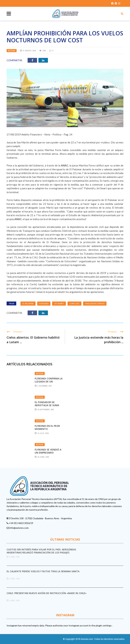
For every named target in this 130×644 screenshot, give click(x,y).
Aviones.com (87, 639)
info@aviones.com (19, 528)
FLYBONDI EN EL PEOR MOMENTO (47, 427)
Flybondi (44, 303)
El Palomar (28, 303)
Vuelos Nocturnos (95, 303)
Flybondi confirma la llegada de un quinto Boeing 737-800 (49, 383)
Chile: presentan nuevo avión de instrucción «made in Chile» (47, 593)
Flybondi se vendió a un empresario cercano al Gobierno (48, 453)
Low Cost (74, 303)
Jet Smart (59, 303)
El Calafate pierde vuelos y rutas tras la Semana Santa (43, 571)
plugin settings (104, 625)
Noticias (12, 51)
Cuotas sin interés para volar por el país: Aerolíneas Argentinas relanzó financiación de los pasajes (41, 551)
